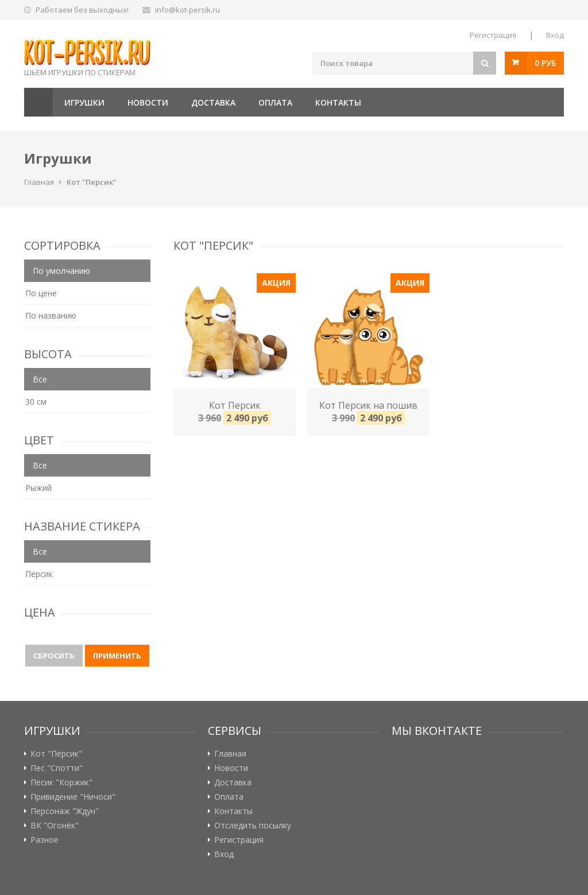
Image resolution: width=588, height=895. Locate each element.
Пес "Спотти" (57, 768)
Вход (555, 35)
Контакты (338, 102)
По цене (41, 293)
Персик (39, 574)
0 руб (545, 63)
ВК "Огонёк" (55, 826)
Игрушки (84, 102)
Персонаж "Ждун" (65, 811)
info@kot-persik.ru (187, 10)
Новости (148, 102)
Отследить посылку (253, 826)
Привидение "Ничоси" (73, 797)
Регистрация (493, 35)
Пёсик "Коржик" (61, 782)
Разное (45, 840)
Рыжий (38, 488)
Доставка (213, 102)
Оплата (275, 102)
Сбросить (54, 656)
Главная (38, 102)
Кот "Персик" (92, 182)
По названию (51, 315)
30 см (36, 402)
